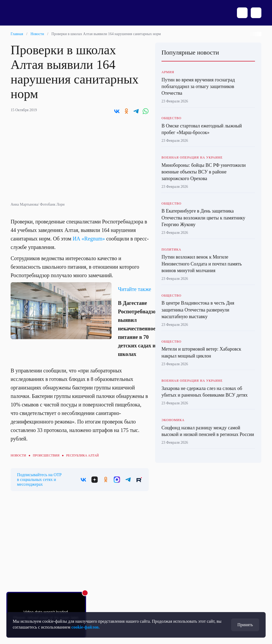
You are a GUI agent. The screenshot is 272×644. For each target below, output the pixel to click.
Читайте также (135, 289)
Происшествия (46, 455)
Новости (37, 34)
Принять (245, 625)
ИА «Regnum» (89, 239)
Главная (17, 34)
